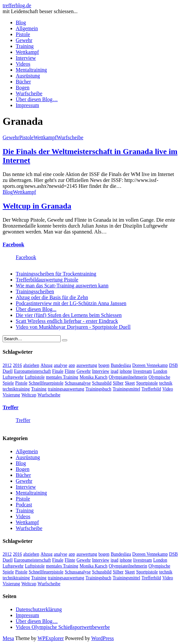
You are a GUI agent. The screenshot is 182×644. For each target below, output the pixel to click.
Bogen (23, 88)
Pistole (23, 34)
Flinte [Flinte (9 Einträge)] (70, 371)
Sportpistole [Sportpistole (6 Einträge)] (147, 383)
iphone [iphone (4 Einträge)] (126, 371)
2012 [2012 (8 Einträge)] (7, 365)
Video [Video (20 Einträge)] (168, 389)
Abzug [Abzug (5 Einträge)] (47, 365)
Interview (26, 58)
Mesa (8, 638)
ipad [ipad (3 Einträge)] (114, 371)
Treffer (10, 407)
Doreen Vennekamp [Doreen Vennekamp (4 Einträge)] (150, 365)
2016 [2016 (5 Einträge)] (17, 365)
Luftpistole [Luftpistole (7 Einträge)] (35, 377)
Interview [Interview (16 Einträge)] (101, 371)
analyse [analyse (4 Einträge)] (61, 365)
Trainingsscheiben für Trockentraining (56, 274)
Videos (23, 64)
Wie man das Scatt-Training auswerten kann (62, 286)
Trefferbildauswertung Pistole (47, 280)
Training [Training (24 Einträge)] (39, 389)
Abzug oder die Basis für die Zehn (52, 297)
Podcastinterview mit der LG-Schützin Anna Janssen (71, 303)
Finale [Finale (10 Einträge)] (58, 371)
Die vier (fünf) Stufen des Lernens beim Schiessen (69, 315)
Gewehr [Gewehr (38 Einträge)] (83, 371)
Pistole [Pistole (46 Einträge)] (21, 383)
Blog (21, 22)
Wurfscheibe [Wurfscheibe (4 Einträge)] (49, 395)
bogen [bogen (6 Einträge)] (104, 365)
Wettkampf (27, 52)
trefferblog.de (17, 5)
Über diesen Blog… (37, 99)
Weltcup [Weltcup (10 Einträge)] (29, 395)
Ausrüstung (28, 76)
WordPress (102, 638)
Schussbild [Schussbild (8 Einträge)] (102, 383)
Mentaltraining (31, 70)
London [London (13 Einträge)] (160, 371)
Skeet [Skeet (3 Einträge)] (130, 383)
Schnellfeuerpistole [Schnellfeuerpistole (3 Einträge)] (46, 383)
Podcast (24, 505)
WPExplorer (51, 638)
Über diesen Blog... (36, 309)
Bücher (23, 82)
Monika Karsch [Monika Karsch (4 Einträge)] (94, 377)
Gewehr (24, 40)
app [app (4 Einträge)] (72, 365)
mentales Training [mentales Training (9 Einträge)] (62, 377)
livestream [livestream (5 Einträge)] (142, 371)
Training (25, 46)
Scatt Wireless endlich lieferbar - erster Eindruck (67, 321)
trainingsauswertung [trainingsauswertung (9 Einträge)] (66, 389)
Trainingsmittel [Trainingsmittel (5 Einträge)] (126, 389)
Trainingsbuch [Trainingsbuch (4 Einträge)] (99, 389)
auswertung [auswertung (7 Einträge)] (87, 365)
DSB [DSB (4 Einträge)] (174, 365)
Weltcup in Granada (37, 206)
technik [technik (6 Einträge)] (166, 383)
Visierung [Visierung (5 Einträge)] (11, 395)
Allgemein (27, 28)
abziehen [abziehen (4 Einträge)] (31, 365)
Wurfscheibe (29, 93)
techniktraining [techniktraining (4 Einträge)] (16, 389)
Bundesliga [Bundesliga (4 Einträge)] (121, 365)
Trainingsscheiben (35, 291)
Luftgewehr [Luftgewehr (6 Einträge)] (13, 377)
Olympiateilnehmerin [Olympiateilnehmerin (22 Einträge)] (128, 377)
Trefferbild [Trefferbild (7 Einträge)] (151, 389)
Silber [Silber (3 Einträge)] (118, 383)
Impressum (27, 105)
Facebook (13, 244)
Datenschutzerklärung (39, 609)
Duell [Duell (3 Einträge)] (8, 371)
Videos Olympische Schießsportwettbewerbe (63, 627)
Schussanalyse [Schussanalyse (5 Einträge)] (78, 383)
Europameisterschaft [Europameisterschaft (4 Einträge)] (32, 371)
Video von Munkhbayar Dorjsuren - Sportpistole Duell (73, 327)
